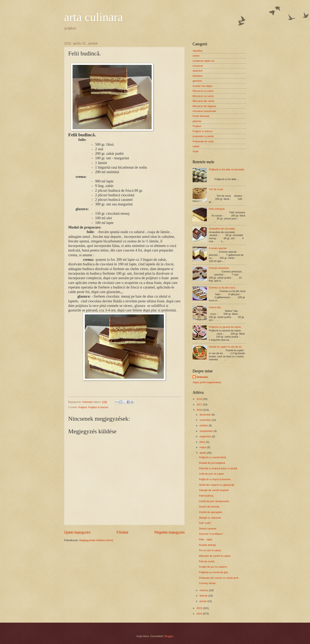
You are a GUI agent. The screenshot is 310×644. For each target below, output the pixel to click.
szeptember (207, 431)
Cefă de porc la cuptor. (212, 474)
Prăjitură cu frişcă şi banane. (215, 479)
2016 (200, 410)
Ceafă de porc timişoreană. (214, 501)
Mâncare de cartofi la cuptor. (215, 556)
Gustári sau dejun (203, 86)
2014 (200, 614)
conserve (198, 66)
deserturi (198, 71)
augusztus (206, 436)
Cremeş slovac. (208, 583)
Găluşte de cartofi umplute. (214, 490)
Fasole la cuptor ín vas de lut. (225, 347)
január (203, 601)
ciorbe (196, 56)
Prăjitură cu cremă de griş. (214, 572)
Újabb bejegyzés (77, 532)
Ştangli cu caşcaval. (210, 518)
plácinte (197, 121)
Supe (196, 151)
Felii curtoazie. (217, 209)
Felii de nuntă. (207, 561)
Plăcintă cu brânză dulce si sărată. (218, 468)
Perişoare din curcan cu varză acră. (219, 578)
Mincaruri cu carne (203, 91)
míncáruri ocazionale (204, 111)
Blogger (169, 636)
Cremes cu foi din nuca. (222, 288)
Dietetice (198, 76)
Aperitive (198, 51)
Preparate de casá (203, 141)
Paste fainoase (201, 116)
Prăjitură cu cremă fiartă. (213, 457)
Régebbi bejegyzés (170, 532)
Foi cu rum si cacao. (210, 550)
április (203, 453)
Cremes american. (219, 268)
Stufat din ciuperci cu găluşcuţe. (217, 485)
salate (196, 146)
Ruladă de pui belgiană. (212, 463)
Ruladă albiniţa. (208, 545)
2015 (200, 608)
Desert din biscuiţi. (209, 507)
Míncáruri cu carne (203, 96)
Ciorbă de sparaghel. (211, 512)
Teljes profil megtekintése (207, 382)
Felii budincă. (206, 496)
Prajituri (83, 407)
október (204, 425)
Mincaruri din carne (203, 101)
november (206, 420)
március (204, 590)
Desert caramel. (208, 529)
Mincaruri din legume (204, 106)
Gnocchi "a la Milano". (211, 534)
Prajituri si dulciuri (98, 407)
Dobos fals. (215, 307)
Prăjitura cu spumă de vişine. (225, 327)
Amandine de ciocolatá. (222, 229)
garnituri (197, 81)
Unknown (202, 377)
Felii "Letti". (205, 523)
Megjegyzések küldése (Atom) (96, 540)
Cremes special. (218, 248)
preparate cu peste (203, 136)
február (204, 596)
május (203, 447)
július (203, 442)
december (206, 415)
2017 (200, 405)
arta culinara (94, 17)
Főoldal (122, 532)
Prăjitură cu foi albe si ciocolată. (227, 169)
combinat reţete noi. (204, 61)
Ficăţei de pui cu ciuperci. (213, 567)
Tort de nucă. (216, 189)
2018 (200, 399)
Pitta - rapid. (206, 539)
